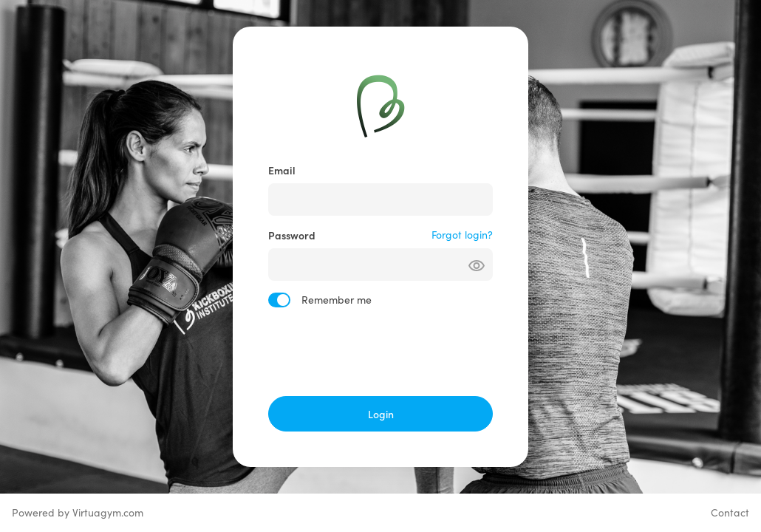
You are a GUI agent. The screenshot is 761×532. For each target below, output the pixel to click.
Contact (730, 512)
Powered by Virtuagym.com (78, 512)
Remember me (337, 300)
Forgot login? (462, 235)
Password (292, 235)
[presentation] (380, 352)
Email (282, 170)
